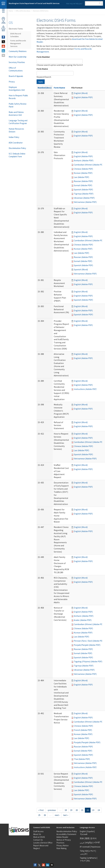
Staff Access (38, 831)
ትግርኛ (83, 861)
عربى (82, 843)
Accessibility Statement (66, 834)
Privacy (12, 82)
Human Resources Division (16, 130)
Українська (96, 847)
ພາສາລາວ (92, 858)
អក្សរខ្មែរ (89, 843)
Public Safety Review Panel (18, 105)
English (83, 831)
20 (77, 810)
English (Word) (81, 93)
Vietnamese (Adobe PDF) (85, 202)
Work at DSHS (39, 837)
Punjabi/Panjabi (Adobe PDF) (87, 645)
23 (93, 810)
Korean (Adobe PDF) (83, 173)
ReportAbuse (3, 28)
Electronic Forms (16, 29)
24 (99, 810)
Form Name (42, 69)
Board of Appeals (16, 76)
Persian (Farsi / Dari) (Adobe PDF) (89, 641)
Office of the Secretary (23, 11)
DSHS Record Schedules (16, 35)
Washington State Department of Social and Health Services (34, 3)
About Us (37, 834)
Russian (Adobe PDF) (83, 181)
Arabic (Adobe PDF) (83, 620)
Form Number (43, 57)
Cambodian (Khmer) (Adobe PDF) (89, 165)
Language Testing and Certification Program (18, 122)
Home (11, 11)
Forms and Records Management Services (18, 43)
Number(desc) (45, 88)
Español (90, 831)
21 (82, 810)
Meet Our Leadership (18, 57)
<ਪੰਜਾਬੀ (97, 843)
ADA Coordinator (16, 143)
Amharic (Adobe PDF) (84, 160)
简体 (82, 838)
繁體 (87, 838)
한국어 (94, 838)
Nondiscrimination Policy (67, 831)
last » (66, 815)
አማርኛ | (92, 851)
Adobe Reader (62, 837)
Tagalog (83, 858)
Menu (3, 11)
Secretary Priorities (17, 62)
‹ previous (51, 810)
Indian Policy (14, 137)
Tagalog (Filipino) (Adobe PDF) (88, 661)
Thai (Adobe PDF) (82, 759)
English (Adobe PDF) (83, 97)
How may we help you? (74, 4)
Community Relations (18, 51)
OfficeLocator (3, 20)
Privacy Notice (62, 845)
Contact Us (38, 840)
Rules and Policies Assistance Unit (16, 114)
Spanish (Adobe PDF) (83, 189)
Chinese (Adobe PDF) (83, 169)
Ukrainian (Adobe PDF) (84, 198)
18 (66, 810)
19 (71, 810)
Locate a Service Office (43, 843)
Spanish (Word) (81, 269)
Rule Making (61, 848)
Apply (41, 82)
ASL (89, 861)
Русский (84, 834)
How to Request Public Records (18, 97)
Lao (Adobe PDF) (81, 177)
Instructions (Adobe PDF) (85, 389)
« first (41, 810)
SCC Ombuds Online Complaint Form (17, 155)
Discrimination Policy (17, 148)
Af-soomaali (85, 847)
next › (57, 815)
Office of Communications (16, 69)
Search (101, 3)
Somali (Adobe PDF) (83, 185)
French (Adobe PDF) (83, 730)
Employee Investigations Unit (17, 89)
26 (45, 815)
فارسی (83, 854)
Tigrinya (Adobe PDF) (84, 194)
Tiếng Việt (84, 851)
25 (39, 815)
